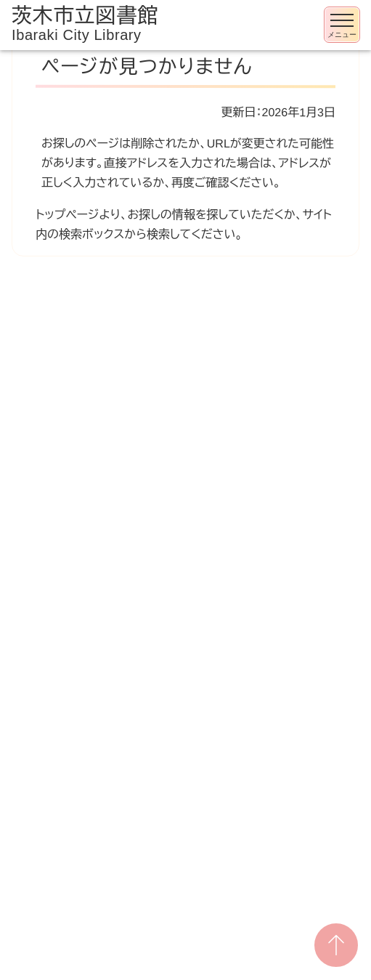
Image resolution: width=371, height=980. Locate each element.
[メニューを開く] (342, 25)
